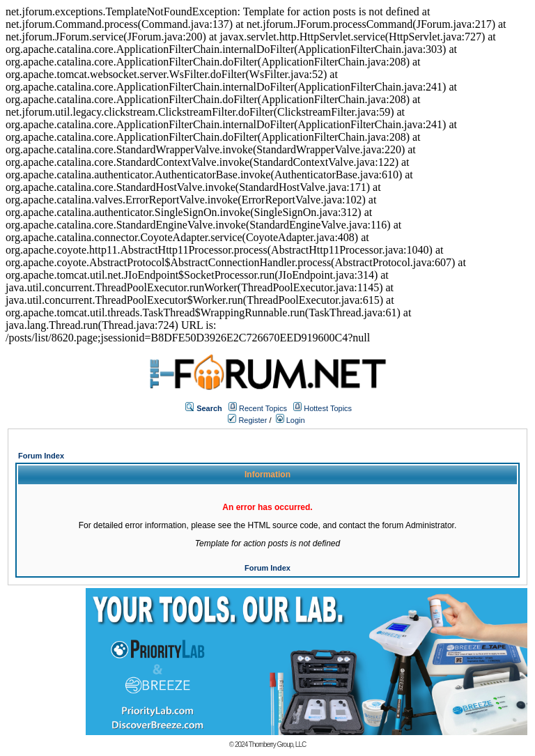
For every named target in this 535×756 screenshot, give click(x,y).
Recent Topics (263, 408)
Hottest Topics (328, 408)
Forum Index (41, 456)
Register (247, 420)
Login (290, 420)
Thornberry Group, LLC (277, 745)
